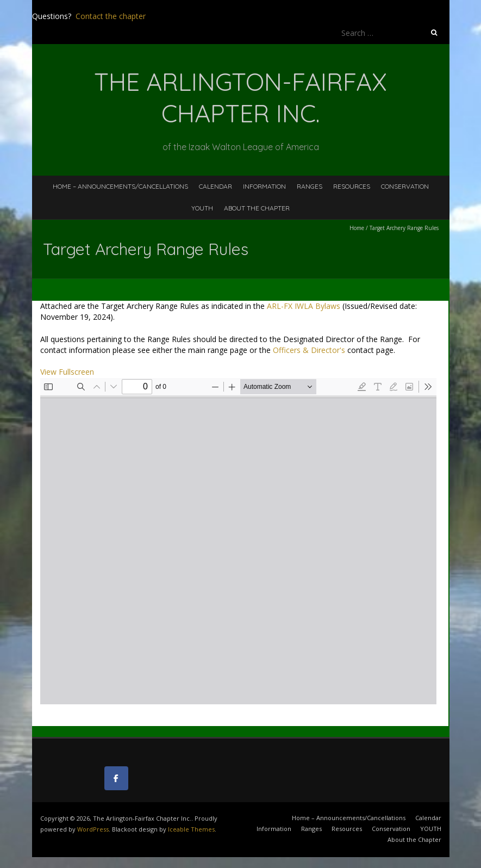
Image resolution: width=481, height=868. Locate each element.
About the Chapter (257, 208)
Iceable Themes (191, 829)
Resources (352, 186)
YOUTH (202, 208)
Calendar (215, 186)
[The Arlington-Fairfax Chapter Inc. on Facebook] (116, 778)
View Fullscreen (67, 372)
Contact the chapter (111, 16)
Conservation (405, 186)
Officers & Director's (309, 350)
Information (264, 186)
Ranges (310, 186)
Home (357, 228)
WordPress (93, 829)
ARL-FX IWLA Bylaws (304, 306)
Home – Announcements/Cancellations (120, 186)
